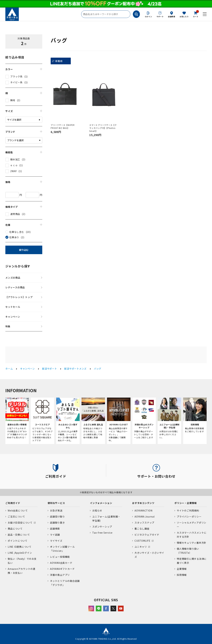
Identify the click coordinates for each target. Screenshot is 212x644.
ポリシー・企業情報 (186, 503)
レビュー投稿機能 (60, 557)
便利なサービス (56, 503)
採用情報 (182, 575)
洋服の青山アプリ (60, 575)
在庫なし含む (17, 232)
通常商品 (15, 214)
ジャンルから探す (18, 266)
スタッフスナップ (144, 523)
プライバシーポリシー (189, 517)
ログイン (149, 17)
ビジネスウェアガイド (147, 535)
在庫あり (14, 237)
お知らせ (97, 510)
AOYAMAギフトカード (62, 569)
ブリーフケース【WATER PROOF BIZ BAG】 (63, 126)
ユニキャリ (141, 547)
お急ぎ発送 (56, 510)
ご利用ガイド (13, 503)
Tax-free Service (102, 533)
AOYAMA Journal (145, 517)
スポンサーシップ (102, 527)
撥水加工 (15, 159)
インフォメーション (101, 503)
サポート (160, 17)
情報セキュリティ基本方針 (192, 543)
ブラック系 (16, 76)
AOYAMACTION (143, 510)
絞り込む (24, 250)
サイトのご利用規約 (188, 510)
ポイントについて (18, 541)
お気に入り (184, 17)
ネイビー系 (16, 82)
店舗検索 (172, 17)
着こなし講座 (142, 529)
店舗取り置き (57, 523)
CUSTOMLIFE (142, 541)
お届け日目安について (20, 523)
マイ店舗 (55, 535)
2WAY (14, 171)
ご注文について (16, 517)
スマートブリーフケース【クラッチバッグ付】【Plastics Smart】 (103, 128)
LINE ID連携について (20, 547)
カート (196, 14)
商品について (15, 529)
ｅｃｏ (14, 165)
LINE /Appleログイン (20, 553)
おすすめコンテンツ (143, 503)
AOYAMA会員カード (61, 563)
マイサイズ (56, 541)
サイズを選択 (14, 120)
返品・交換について (19, 535)
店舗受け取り (57, 517)
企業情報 (182, 569)
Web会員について (18, 510)
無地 (13, 100)
